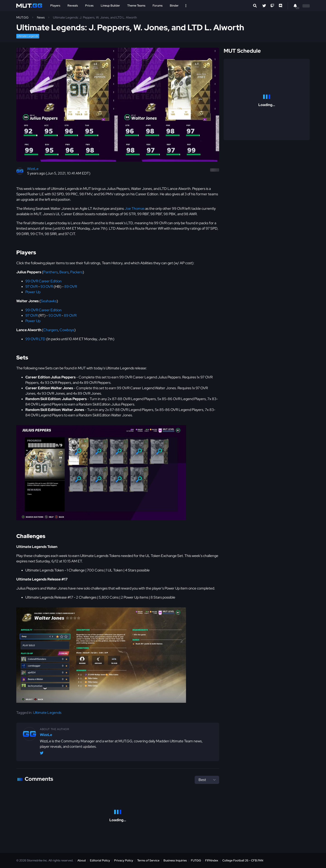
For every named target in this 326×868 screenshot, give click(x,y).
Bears (64, 272)
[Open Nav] (186, 6)
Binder (174, 6)
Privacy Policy (124, 860)
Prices (89, 6)
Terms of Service (148, 860)
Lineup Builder (110, 6)
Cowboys (67, 330)
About (82, 860)
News (41, 17)
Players (55, 6)
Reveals (73, 6)
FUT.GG (196, 860)
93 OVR (47, 287)
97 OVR (31, 287)
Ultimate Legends (28, 36)
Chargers (51, 330)
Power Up (33, 292)
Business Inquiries (175, 860)
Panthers (50, 272)
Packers (76, 272)
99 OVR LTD (35, 339)
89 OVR (71, 287)
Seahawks (49, 301)
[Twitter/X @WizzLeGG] (42, 754)
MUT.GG (22, 17)
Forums (158, 6)
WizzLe (33, 169)
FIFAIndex (212, 860)
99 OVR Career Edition (43, 281)
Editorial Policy (100, 860)
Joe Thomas (134, 209)
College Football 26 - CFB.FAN (243, 860)
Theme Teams (136, 6)
